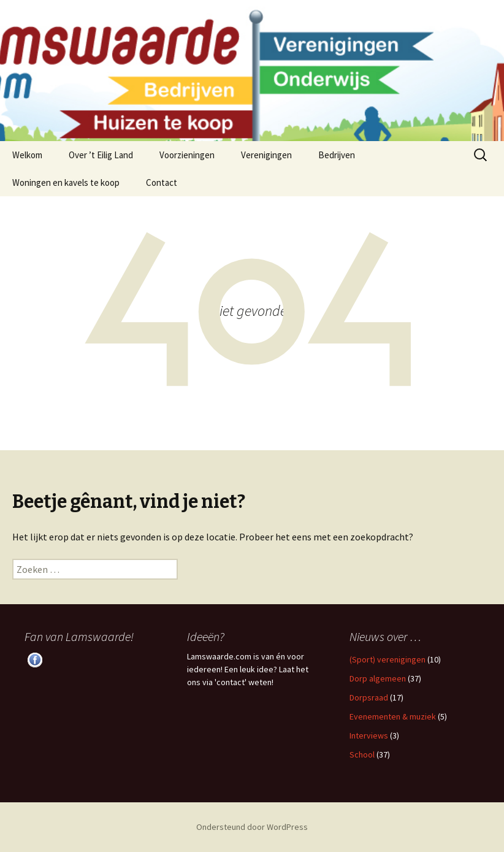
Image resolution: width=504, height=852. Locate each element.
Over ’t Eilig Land (101, 155)
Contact (162, 182)
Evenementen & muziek (393, 716)
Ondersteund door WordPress (252, 827)
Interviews (369, 735)
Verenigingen (266, 155)
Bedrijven (337, 155)
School (362, 754)
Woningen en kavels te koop (66, 182)
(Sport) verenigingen (388, 659)
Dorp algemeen (378, 678)
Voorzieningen (187, 155)
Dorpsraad (369, 697)
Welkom (27, 155)
